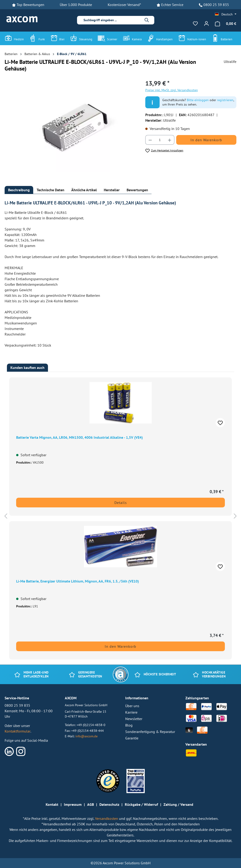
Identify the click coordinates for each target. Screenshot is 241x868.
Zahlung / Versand (178, 804)
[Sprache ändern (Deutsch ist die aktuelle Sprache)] (226, 14)
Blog (129, 725)
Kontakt (52, 804)
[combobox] (112, 20)
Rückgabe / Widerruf (141, 804)
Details (121, 503)
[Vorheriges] (6, 516)
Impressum (73, 804)
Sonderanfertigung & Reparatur (150, 732)
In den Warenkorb (206, 140)
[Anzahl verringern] (150, 140)
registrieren (225, 100)
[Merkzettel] (195, 24)
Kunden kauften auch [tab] (27, 368)
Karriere (131, 712)
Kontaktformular (18, 731)
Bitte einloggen (198, 100)
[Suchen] (147, 20)
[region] (70, 128)
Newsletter (134, 719)
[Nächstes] (235, 516)
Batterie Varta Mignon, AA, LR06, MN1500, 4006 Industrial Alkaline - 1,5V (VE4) (79, 437)
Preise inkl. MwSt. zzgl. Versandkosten (172, 90)
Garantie (132, 738)
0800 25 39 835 (216, 5)
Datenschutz (109, 804)
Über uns (132, 706)
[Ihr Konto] (206, 24)
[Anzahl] (160, 140)
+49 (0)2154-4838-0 (91, 725)
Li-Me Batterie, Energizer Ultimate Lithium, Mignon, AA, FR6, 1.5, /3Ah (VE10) (77, 581)
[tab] (19, 190)
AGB (91, 804)
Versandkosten (107, 818)
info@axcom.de (86, 736)
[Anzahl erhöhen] (170, 140)
